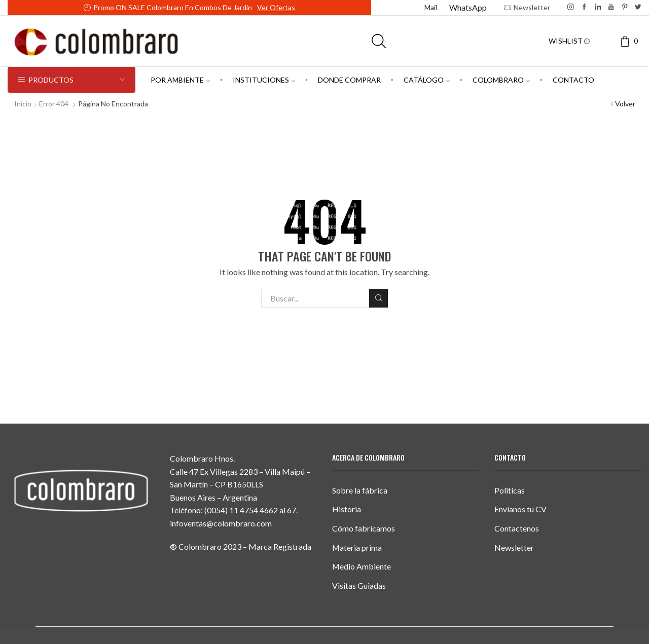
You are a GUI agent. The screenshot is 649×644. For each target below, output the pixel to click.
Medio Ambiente (362, 566)
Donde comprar (349, 80)
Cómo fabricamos (364, 528)
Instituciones (264, 80)
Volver (625, 104)
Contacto (573, 80)
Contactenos (517, 528)
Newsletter (514, 547)
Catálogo (427, 80)
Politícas (510, 490)
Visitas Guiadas (359, 585)
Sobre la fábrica (360, 490)
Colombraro (501, 80)
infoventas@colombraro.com (221, 523)
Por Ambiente (180, 80)
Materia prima (357, 547)
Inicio (23, 104)
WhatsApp (468, 7)
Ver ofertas (276, 7)
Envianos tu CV (520, 509)
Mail (431, 7)
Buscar (378, 298)
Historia (347, 509)
